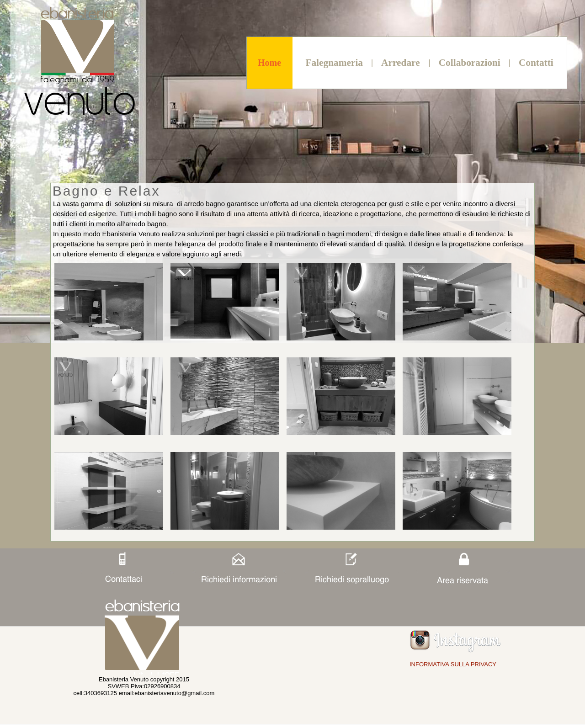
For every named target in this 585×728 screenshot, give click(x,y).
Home (269, 63)
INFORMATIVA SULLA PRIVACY (453, 664)
